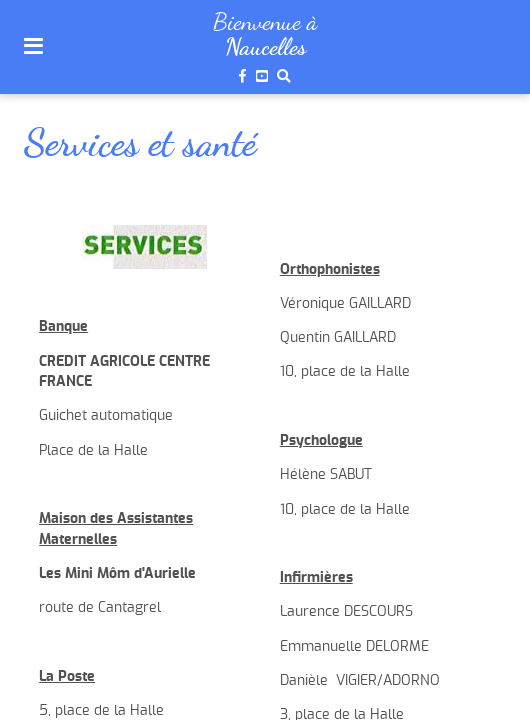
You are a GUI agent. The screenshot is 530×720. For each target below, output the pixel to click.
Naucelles (265, 47)
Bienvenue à (265, 21)
